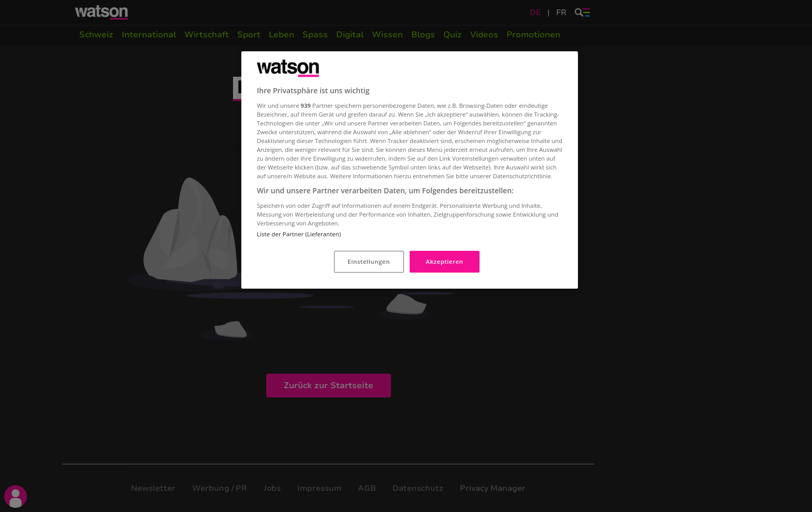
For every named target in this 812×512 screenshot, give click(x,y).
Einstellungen (369, 261)
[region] (410, 170)
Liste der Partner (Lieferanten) (299, 234)
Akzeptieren (444, 261)
